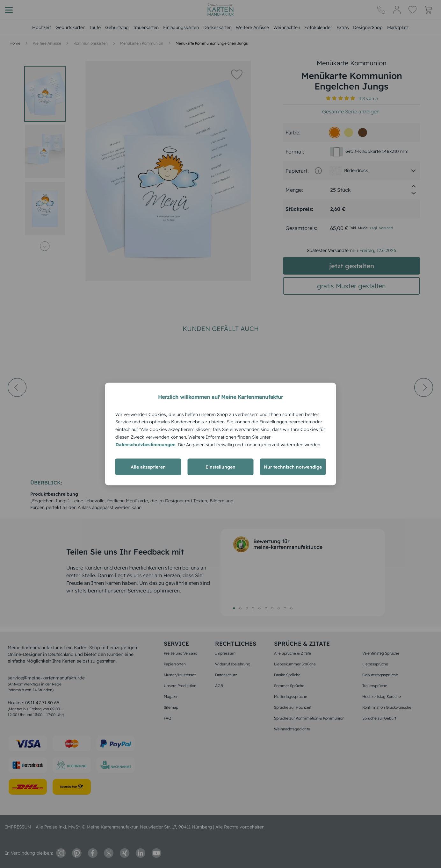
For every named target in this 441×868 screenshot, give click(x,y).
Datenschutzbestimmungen (145, 444)
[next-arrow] (424, 405)
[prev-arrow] (17, 405)
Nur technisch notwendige (293, 467)
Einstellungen (220, 467)
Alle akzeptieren (148, 467)
